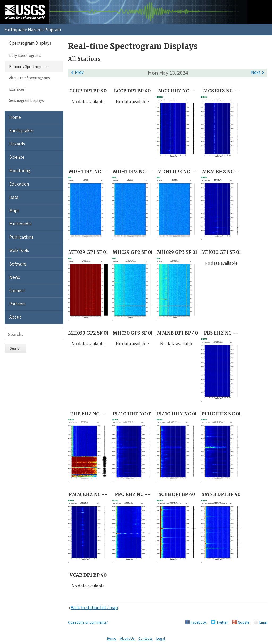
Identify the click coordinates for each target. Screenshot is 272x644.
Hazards (17, 144)
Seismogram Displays (26, 100)
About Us (127, 638)
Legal (161, 638)
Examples (17, 89)
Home (15, 117)
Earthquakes (22, 131)
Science (17, 157)
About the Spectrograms (29, 78)
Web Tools (19, 250)
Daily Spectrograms (25, 55)
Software (18, 264)
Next (259, 72)
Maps (14, 211)
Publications (21, 237)
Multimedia (20, 224)
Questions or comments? (88, 622)
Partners (17, 304)
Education (19, 184)
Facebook (199, 622)
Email (263, 622)
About (15, 317)
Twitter (222, 622)
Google (244, 622)
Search (15, 348)
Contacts (146, 638)
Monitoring (20, 171)
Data (14, 197)
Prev (76, 72)
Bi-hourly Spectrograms (29, 67)
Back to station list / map (94, 608)
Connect (17, 291)
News (15, 277)
